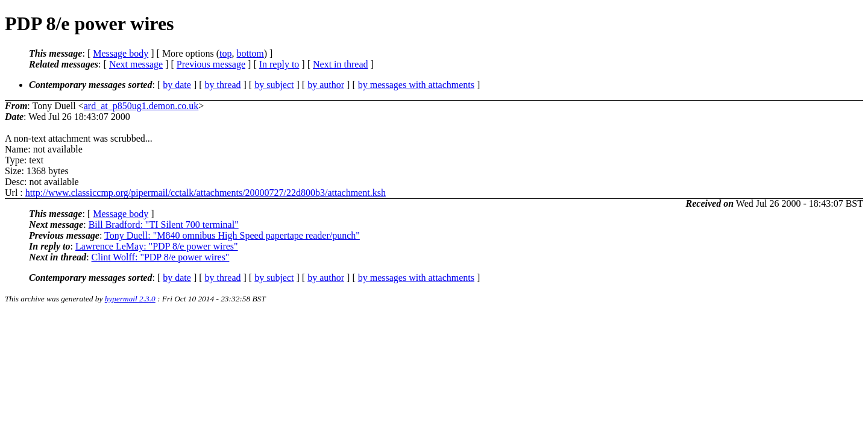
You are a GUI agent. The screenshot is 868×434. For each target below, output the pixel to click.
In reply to (279, 64)
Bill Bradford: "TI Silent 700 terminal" (164, 225)
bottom (250, 53)
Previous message (211, 64)
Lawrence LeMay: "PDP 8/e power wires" (157, 246)
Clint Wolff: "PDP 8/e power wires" (161, 257)
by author (326, 85)
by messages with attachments (416, 85)
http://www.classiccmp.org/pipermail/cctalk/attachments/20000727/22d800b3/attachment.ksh (206, 193)
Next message (136, 64)
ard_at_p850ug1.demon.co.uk (141, 106)
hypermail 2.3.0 (130, 299)
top (225, 53)
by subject (274, 85)
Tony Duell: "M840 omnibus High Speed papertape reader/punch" (232, 235)
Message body (121, 53)
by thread (223, 85)
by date (177, 85)
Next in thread (341, 64)
